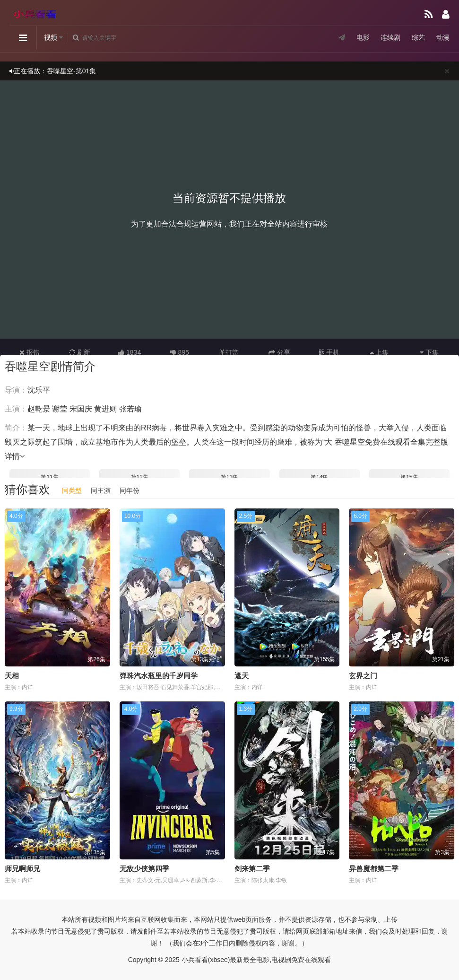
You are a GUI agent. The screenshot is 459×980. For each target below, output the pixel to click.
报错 (30, 352)
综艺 (418, 37)
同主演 (101, 490)
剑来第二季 (252, 869)
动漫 (443, 37)
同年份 (130, 490)
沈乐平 (39, 390)
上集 (380, 352)
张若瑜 (130, 409)
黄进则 (105, 409)
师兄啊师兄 (22, 869)
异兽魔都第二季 (374, 869)
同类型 (72, 490)
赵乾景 (39, 409)
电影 (363, 37)
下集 (429, 352)
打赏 (230, 352)
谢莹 (60, 409)
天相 (12, 676)
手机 (329, 352)
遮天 (242, 676)
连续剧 (390, 37)
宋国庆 (81, 409)
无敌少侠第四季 (144, 869)
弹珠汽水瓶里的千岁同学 (159, 676)
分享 (279, 352)
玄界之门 (363, 676)
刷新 (80, 352)
